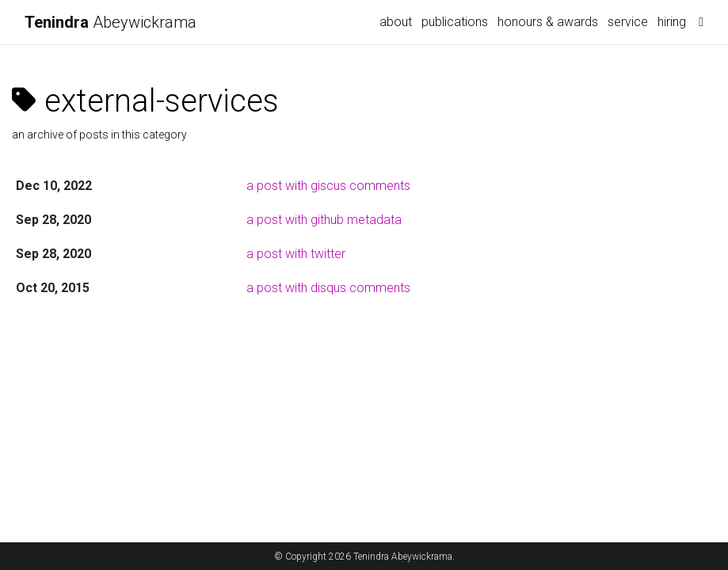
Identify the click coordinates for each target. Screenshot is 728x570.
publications (455, 22)
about (396, 22)
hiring (672, 22)
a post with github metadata (324, 220)
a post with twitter (296, 254)
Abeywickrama (111, 22)
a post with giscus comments (328, 186)
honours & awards (548, 22)
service (628, 22)
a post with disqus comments (328, 288)
